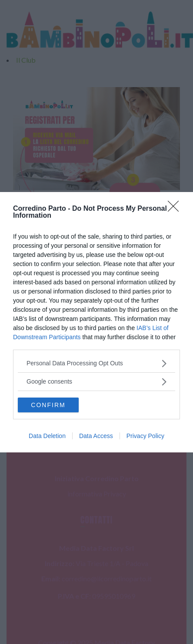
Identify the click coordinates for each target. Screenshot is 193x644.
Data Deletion (47, 436)
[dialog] (96, 322)
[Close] (176, 209)
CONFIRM (48, 405)
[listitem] (96, 363)
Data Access (96, 436)
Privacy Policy (145, 436)
